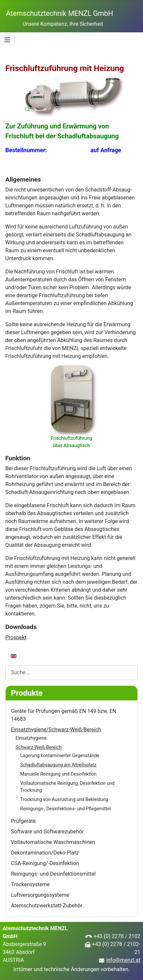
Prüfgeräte (23, 821)
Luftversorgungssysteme (40, 895)
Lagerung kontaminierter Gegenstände (60, 755)
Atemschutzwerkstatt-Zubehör (47, 906)
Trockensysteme (30, 884)
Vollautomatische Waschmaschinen (53, 842)
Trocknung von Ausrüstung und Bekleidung (64, 799)
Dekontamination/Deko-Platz (45, 853)
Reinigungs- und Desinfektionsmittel (53, 874)
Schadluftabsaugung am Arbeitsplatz (58, 765)
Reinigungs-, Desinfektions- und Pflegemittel (66, 809)
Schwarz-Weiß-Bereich (39, 747)
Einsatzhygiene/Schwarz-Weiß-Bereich (56, 730)
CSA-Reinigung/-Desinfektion (45, 863)
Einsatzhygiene (31, 738)
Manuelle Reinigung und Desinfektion (58, 774)
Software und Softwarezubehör (47, 832)
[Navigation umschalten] (7, 40)
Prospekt (16, 637)
